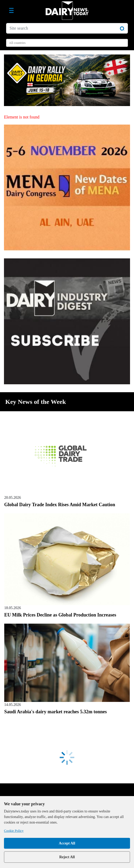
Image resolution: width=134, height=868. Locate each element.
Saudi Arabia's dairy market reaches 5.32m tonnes (55, 712)
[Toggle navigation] (11, 11)
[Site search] (67, 28)
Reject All (67, 857)
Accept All (67, 843)
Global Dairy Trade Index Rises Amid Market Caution (60, 505)
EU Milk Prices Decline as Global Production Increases (60, 615)
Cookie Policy (14, 831)
